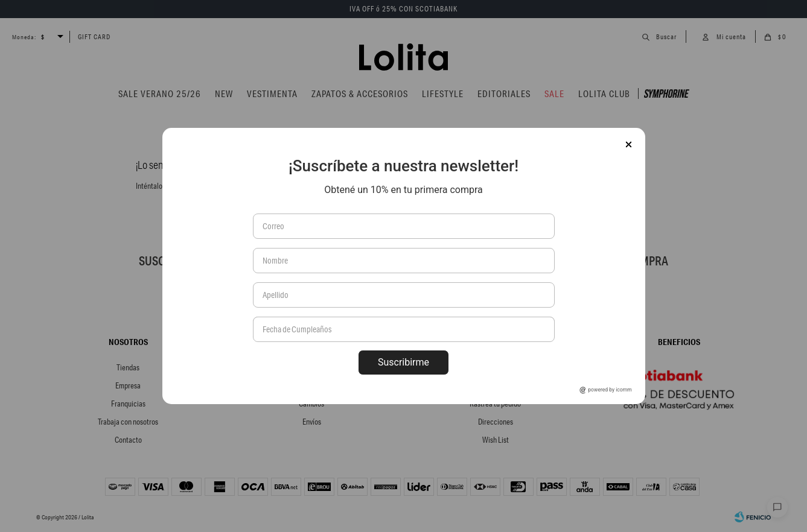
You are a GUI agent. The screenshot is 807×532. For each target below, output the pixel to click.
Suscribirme (403, 362)
